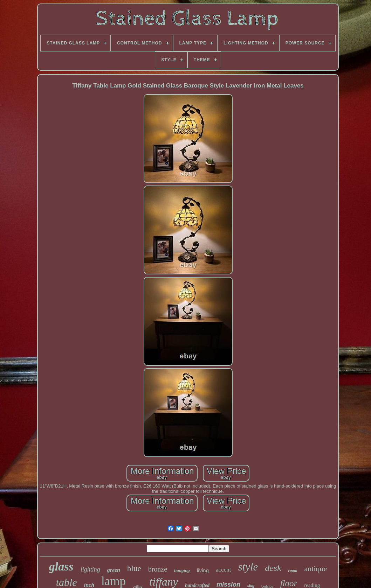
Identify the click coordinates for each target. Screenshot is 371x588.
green (114, 570)
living (203, 570)
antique (315, 569)
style (248, 567)
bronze (158, 569)
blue (134, 569)
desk (273, 568)
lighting (90, 569)
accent (223, 570)
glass (61, 566)
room (293, 570)
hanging (182, 570)
